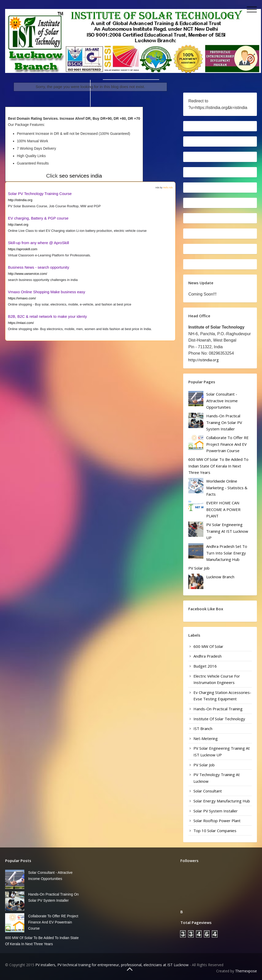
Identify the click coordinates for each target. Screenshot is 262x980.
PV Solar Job (199, 568)
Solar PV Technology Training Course (40, 194)
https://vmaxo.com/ (22, 298)
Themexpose (246, 971)
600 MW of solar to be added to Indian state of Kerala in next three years (218, 466)
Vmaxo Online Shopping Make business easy (47, 292)
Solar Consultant (208, 791)
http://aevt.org (18, 225)
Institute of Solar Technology (219, 719)
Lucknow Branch (220, 577)
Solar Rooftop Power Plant (217, 821)
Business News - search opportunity (39, 267)
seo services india (80, 176)
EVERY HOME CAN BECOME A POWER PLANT (223, 509)
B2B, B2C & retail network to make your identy (47, 316)
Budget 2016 (205, 666)
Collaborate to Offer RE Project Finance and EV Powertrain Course (227, 444)
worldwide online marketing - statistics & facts (227, 488)
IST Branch (203, 728)
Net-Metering (206, 738)
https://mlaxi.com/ (21, 323)
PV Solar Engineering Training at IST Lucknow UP (227, 531)
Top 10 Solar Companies (215, 831)
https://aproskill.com (23, 249)
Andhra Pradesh (208, 656)
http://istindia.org (20, 200)
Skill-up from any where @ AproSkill (39, 243)
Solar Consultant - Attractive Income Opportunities (222, 401)
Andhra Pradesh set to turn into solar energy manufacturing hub (227, 553)
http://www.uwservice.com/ (28, 274)
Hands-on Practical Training (218, 709)
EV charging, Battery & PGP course (38, 218)
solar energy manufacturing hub (222, 801)
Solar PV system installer (216, 811)
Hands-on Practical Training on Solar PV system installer (224, 422)
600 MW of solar (208, 646)
